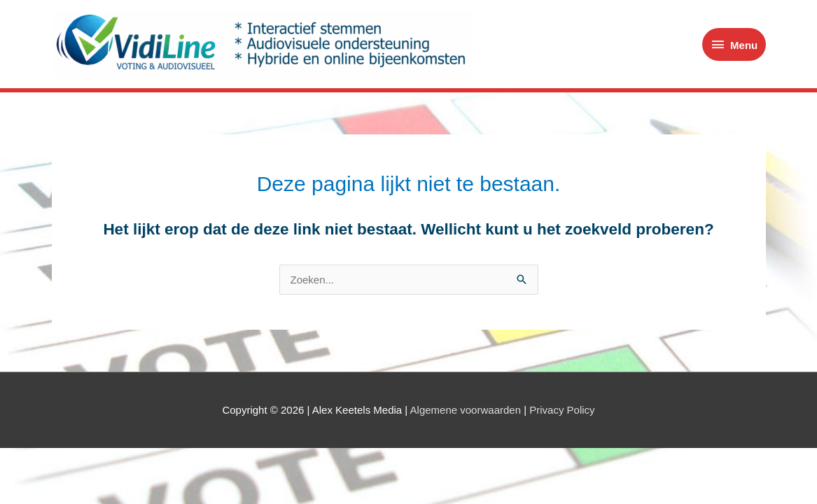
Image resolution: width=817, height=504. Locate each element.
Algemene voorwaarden (466, 410)
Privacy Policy (562, 410)
